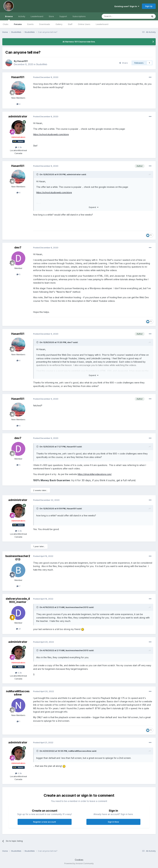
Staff (70, 24)
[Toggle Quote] (38, 174)
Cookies (79, 860)
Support (63, 16)
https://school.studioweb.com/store (51, 134)
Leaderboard (102, 24)
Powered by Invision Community (79, 863)
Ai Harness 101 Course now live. (79, 42)
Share (123, 63)
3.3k (18, 147)
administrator (18, 116)
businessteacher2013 (18, 558)
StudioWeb (42, 64)
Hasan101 (22, 61)
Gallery (59, 24)
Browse (9, 18)
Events (30, 24)
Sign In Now (113, 822)
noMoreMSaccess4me (18, 693)
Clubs (6, 24)
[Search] (117, 16)
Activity (22, 16)
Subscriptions (79, 16)
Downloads (45, 24)
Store (51, 16)
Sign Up (149, 6)
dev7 (18, 247)
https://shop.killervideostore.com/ (95, 474)
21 (18, 629)
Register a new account (45, 822)
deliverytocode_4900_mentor (18, 600)
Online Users (84, 24)
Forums (18, 24)
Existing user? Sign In (127, 6)
